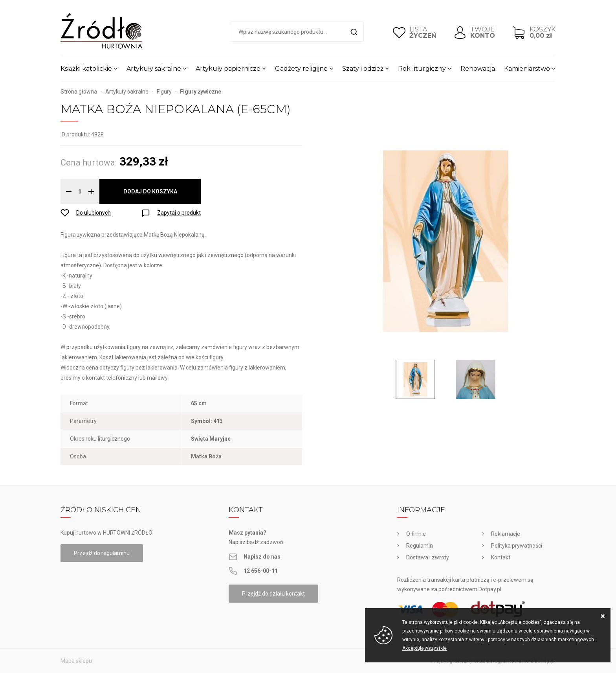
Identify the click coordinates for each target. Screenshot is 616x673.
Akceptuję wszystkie (424, 648)
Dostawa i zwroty (428, 557)
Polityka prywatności (517, 546)
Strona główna (79, 92)
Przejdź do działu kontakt (273, 594)
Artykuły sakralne (154, 69)
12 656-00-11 (261, 571)
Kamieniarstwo (527, 69)
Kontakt (501, 557)
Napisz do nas (262, 557)
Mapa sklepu (76, 661)
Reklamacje (506, 534)
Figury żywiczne (201, 92)
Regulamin (420, 546)
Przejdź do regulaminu (102, 553)
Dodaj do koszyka (150, 191)
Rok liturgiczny (422, 69)
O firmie (416, 534)
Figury (164, 92)
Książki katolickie (86, 69)
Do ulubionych (93, 213)
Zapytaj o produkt (179, 213)
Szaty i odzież (363, 69)
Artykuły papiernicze (228, 69)
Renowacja (478, 69)
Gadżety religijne (301, 69)
